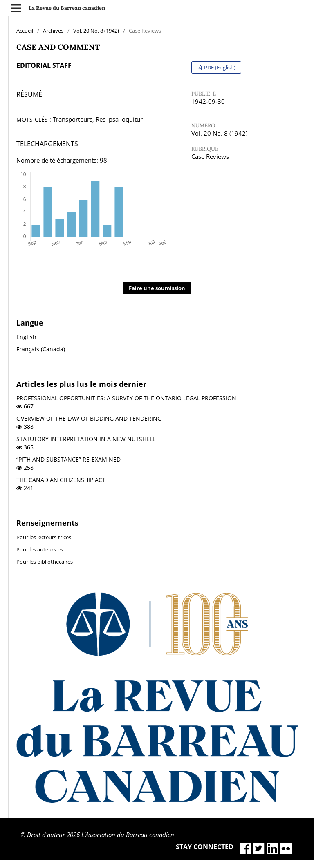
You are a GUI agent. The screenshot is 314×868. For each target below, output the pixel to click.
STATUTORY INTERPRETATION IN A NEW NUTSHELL (86, 439)
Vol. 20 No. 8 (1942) (96, 31)
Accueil (25, 31)
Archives (53, 31)
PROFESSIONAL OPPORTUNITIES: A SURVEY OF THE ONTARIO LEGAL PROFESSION (126, 398)
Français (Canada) (41, 349)
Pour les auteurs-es (40, 549)
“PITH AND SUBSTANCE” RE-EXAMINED (68, 459)
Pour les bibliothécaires (45, 562)
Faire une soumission (157, 288)
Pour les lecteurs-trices (44, 537)
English (26, 337)
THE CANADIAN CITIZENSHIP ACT (61, 480)
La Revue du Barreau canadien (67, 8)
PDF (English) (219, 67)
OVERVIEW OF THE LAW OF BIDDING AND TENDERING (89, 418)
